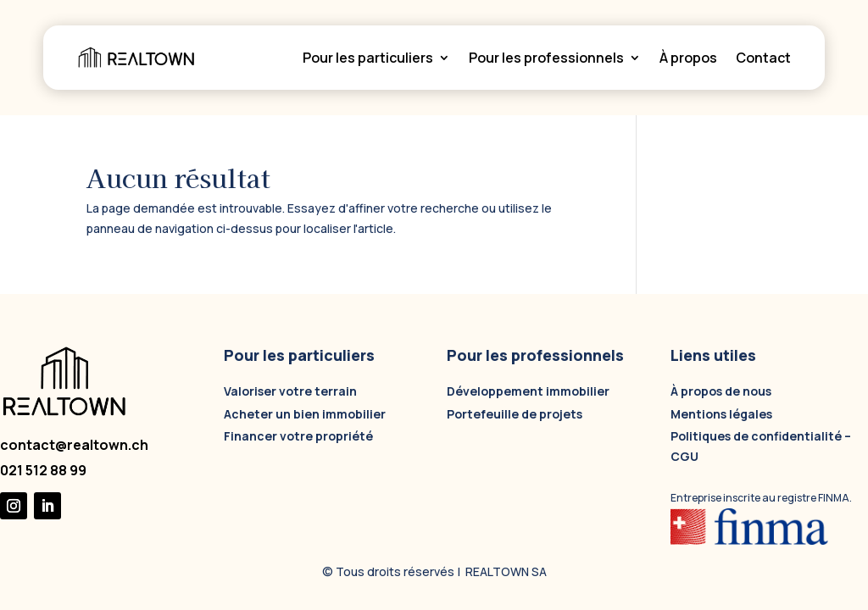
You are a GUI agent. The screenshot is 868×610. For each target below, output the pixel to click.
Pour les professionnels (546, 58)
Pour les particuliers (368, 58)
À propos (688, 58)
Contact (763, 58)
